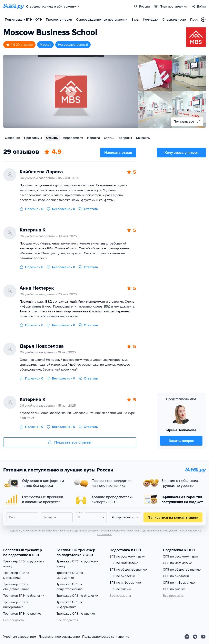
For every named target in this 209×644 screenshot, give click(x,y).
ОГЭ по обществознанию (182, 570)
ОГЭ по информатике (179, 583)
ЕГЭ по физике (121, 589)
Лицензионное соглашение (59, 637)
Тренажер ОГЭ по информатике (70, 605)
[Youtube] (203, 637)
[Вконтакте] (187, 637)
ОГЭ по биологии (176, 576)
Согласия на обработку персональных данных (125, 531)
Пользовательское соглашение (106, 637)
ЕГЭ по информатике (125, 583)
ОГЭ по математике (177, 563)
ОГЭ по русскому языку (181, 557)
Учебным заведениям (20, 637)
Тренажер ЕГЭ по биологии (24, 596)
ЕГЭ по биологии (122, 576)
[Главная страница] (13, 7)
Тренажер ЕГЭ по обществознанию (16, 587)
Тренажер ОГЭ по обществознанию (70, 587)
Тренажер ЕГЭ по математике (16, 575)
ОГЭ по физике (174, 589)
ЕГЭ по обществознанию (128, 570)
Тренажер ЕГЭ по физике (22, 614)
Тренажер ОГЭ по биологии (77, 596)
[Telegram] (195, 637)
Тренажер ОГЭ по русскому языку (77, 564)
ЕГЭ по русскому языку (127, 557)
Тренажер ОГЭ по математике (70, 575)
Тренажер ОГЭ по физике (76, 614)
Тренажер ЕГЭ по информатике (16, 605)
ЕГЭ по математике (124, 563)
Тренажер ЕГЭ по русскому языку (24, 564)
